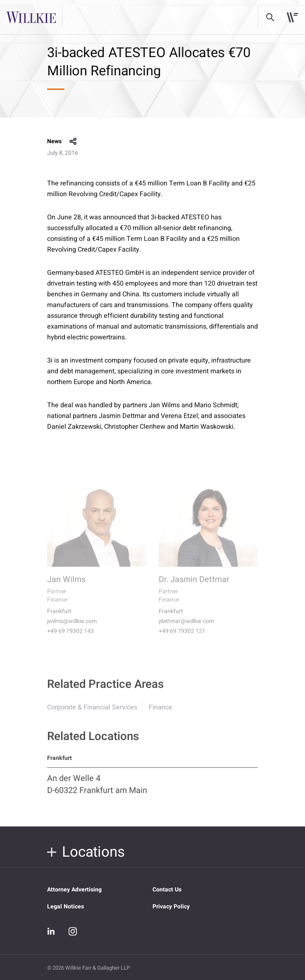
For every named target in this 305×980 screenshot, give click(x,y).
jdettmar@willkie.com (186, 627)
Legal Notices (66, 907)
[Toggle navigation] (292, 17)
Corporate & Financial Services (92, 711)
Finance (161, 711)
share (73, 142)
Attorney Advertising (74, 890)
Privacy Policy (171, 907)
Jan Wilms (66, 585)
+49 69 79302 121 (182, 637)
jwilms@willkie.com (72, 627)
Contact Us (167, 890)
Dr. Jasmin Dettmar (194, 585)
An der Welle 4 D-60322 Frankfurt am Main (97, 788)
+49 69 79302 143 (70, 637)
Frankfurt (59, 617)
